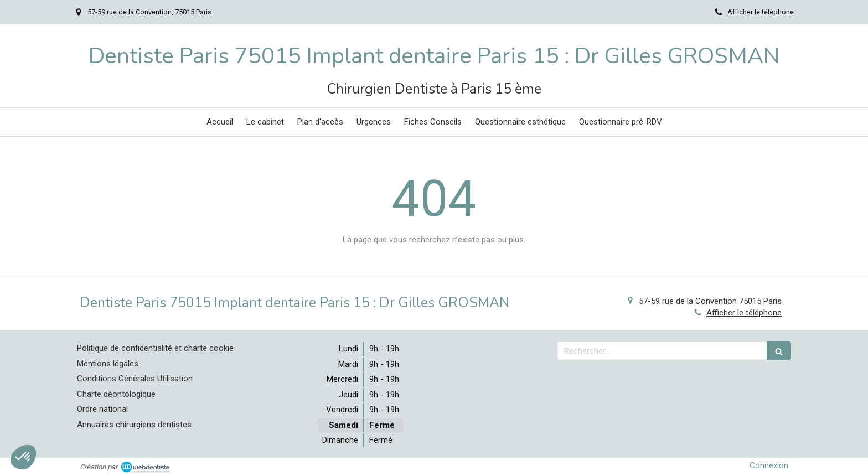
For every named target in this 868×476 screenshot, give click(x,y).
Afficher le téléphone (761, 12)
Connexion (769, 465)
